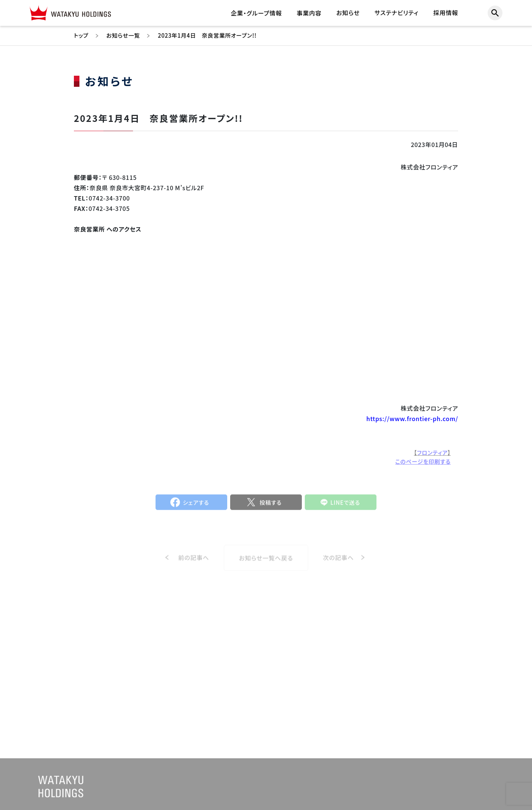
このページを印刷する (423, 464)
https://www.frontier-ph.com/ (412, 418)
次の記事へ (338, 563)
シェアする (196, 505)
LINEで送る (345, 505)
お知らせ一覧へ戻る (266, 564)
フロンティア (432, 456)
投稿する (270, 505)
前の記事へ (194, 563)
